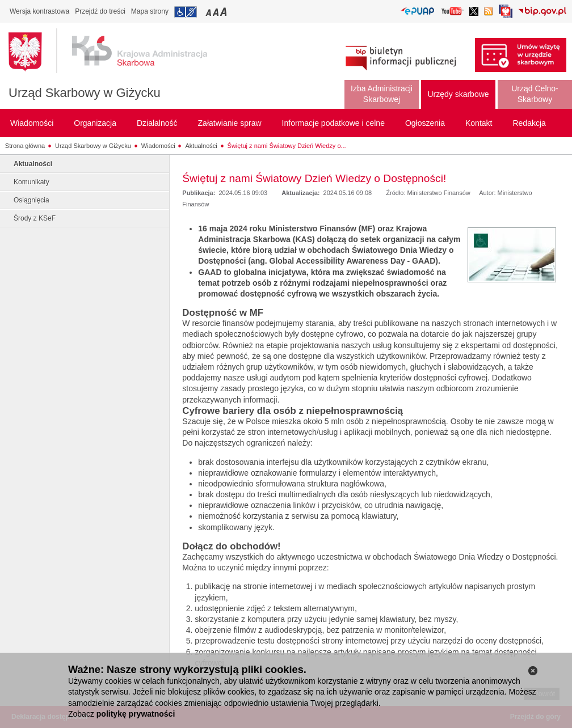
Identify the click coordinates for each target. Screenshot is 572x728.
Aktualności (201, 146)
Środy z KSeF (35, 218)
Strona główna (25, 146)
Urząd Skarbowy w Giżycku (85, 93)
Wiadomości (158, 146)
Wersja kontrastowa (39, 11)
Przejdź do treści (100, 11)
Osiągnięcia (31, 200)
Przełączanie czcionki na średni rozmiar (217, 12)
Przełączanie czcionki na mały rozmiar (209, 12)
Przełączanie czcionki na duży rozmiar (224, 12)
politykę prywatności (136, 714)
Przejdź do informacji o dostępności (186, 12)
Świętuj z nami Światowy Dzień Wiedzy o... (287, 146)
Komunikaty (31, 182)
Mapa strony (150, 11)
